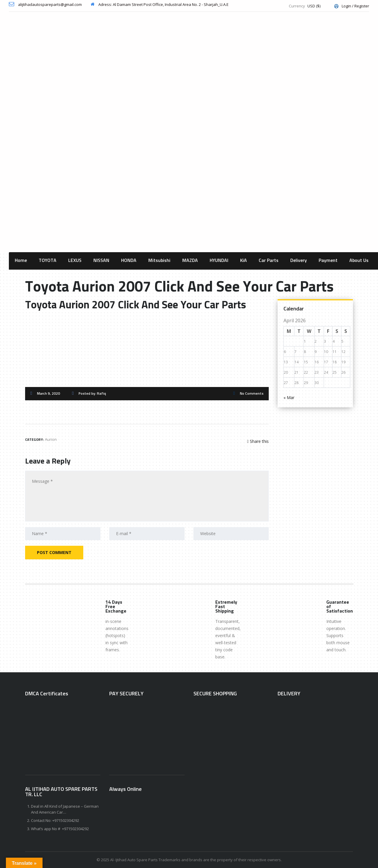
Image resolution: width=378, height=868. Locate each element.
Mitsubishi (159, 260)
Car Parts (269, 260)
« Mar (289, 397)
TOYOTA (48, 260)
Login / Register (352, 6)
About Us (359, 260)
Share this (258, 441)
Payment (328, 260)
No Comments (252, 394)
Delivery (299, 260)
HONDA (129, 260)
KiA (243, 260)
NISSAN (101, 260)
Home (21, 260)
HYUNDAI (219, 260)
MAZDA (190, 260)
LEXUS (75, 260)
